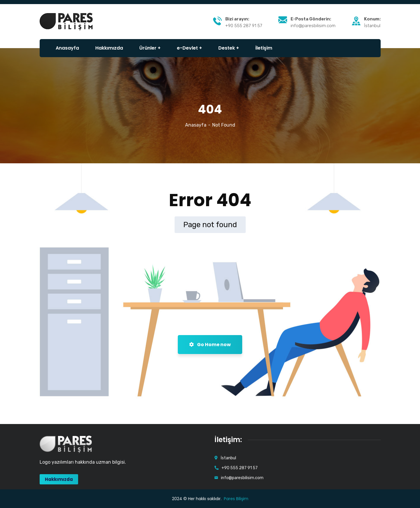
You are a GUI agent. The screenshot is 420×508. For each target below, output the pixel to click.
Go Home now (210, 345)
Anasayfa (196, 125)
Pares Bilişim (236, 499)
